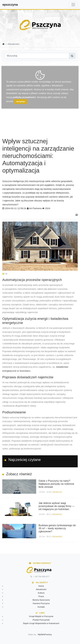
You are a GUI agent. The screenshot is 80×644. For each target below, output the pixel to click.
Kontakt (41, 607)
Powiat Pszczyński (41, 620)
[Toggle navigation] (73, 5)
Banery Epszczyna (41, 600)
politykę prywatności (24, 97)
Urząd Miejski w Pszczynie (41, 616)
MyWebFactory (45, 634)
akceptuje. (21, 102)
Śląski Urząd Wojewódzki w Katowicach (41, 623)
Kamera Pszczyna (41, 603)
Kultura (41, 593)
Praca (41, 596)
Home (41, 586)
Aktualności (57, 492)
